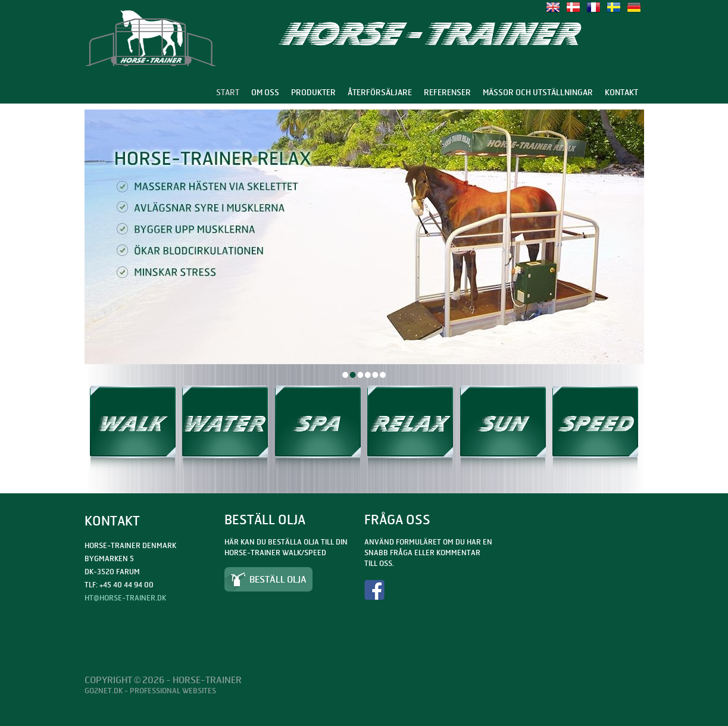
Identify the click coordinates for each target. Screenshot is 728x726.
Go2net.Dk (104, 691)
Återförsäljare (380, 92)
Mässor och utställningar (538, 92)
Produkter (313, 92)
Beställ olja (278, 579)
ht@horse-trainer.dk (125, 598)
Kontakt (621, 92)
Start (228, 92)
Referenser (447, 92)
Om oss (265, 92)
